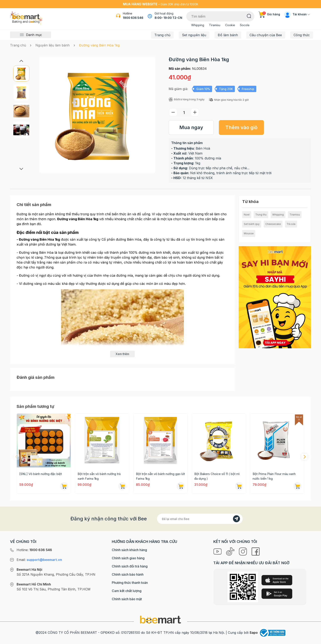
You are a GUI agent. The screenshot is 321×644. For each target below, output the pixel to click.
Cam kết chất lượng (127, 591)
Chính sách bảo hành (128, 574)
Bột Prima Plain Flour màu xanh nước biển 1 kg (274, 476)
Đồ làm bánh (228, 35)
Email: (39, 560)
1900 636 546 (133, 18)
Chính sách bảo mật (127, 599)
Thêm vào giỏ (241, 127)
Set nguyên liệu (194, 35)
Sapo (254, 633)
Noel (247, 215)
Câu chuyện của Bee (266, 35)
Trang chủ (162, 35)
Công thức (302, 35)
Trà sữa (291, 224)
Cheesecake (273, 224)
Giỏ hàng (269, 14)
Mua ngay (191, 127)
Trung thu (261, 215)
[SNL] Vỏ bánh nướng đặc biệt (41, 474)
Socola (245, 25)
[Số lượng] (184, 112)
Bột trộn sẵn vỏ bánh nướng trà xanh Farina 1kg (99, 476)
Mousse (249, 233)
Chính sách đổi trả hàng (130, 566)
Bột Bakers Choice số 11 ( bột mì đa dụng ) (217, 476)
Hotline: (34, 550)
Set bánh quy (252, 224)
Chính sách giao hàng (128, 558)
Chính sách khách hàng (129, 550)
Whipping (198, 25)
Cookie (230, 25)
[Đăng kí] (236, 519)
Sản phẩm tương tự (35, 406)
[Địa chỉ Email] (200, 519)
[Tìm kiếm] (249, 16)
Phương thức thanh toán (130, 583)
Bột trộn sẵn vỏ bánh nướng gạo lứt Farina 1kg (160, 476)
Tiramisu (215, 25)
